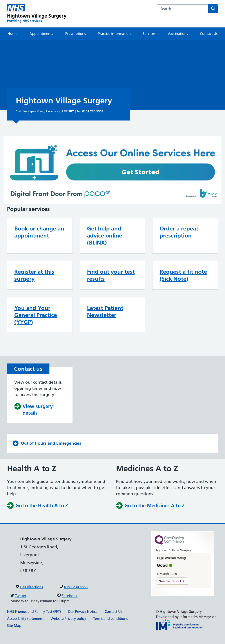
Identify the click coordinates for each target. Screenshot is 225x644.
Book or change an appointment (39, 232)
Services (149, 34)
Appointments (41, 34)
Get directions (32, 587)
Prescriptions (75, 34)
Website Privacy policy (68, 619)
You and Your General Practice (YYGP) (36, 315)
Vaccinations (178, 34)
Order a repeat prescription (179, 232)
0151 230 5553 (93, 111)
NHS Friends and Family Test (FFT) (34, 612)
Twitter (21, 596)
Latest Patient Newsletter (105, 311)
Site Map (14, 626)
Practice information (114, 34)
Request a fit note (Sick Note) (183, 275)
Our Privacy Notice (83, 612)
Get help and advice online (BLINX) (105, 236)
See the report (170, 581)
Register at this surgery (34, 275)
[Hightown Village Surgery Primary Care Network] (37, 14)
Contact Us (209, 34)
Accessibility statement (25, 619)
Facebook (70, 596)
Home (12, 34)
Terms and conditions (110, 619)
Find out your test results (111, 275)
